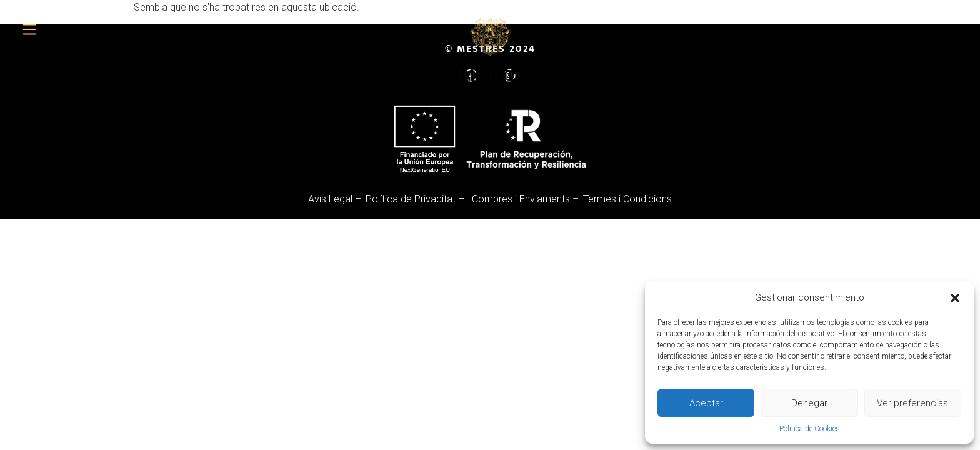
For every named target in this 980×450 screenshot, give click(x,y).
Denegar (809, 403)
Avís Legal (330, 199)
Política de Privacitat (411, 199)
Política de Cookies (810, 429)
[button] (955, 297)
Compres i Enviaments (521, 199)
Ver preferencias (912, 403)
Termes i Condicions (627, 199)
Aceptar (706, 403)
